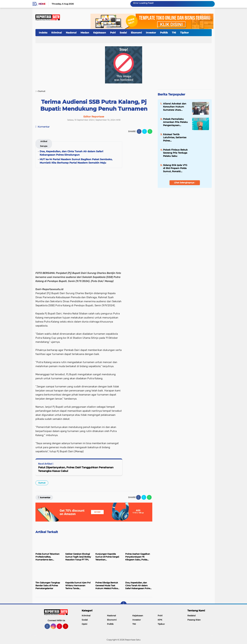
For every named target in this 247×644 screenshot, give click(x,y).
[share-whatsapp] (150, 131)
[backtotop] (124, 604)
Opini (84, 624)
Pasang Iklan (194, 620)
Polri (113, 33)
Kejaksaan (100, 33)
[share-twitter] (145, 131)
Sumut (42, 483)
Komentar (43, 127)
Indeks (43, 33)
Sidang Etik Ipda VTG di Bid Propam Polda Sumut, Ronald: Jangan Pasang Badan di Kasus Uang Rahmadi (176, 168)
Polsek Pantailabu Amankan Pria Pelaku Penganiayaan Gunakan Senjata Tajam (175, 122)
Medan (85, 33)
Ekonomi (136, 33)
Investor (151, 33)
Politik (164, 33)
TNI (174, 33)
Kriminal (57, 33)
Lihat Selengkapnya (185, 183)
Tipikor (184, 33)
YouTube (68, 628)
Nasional (71, 33)
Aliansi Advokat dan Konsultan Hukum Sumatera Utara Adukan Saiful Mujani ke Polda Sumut (175, 107)
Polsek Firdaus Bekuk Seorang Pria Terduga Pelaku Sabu (175, 153)
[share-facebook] (139, 131)
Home (42, 4)
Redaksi (191, 616)
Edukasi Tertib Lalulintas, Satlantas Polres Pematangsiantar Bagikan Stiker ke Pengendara (175, 138)
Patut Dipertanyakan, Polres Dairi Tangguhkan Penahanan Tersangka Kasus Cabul (76, 469)
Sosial (123, 33)
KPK (160, 620)
